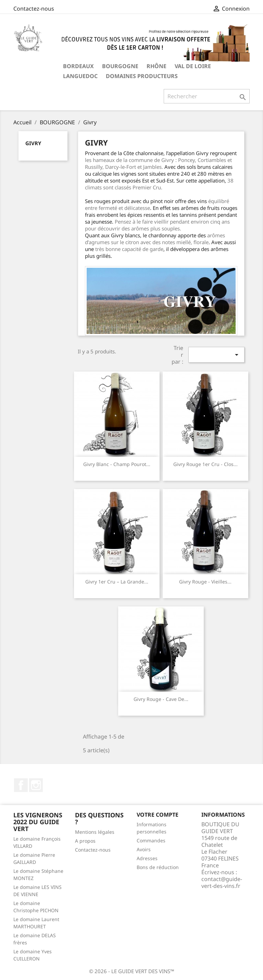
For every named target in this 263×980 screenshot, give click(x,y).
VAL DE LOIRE (193, 66)
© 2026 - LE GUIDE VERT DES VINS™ (132, 971)
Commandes (151, 840)
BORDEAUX (78, 66)
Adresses (147, 858)
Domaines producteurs (142, 76)
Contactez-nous (34, 9)
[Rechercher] (207, 96)
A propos (85, 841)
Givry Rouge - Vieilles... (205, 582)
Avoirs (144, 849)
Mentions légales (95, 832)
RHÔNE (156, 66)
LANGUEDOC (80, 76)
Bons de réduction (158, 867)
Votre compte (158, 815)
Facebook (21, 785)
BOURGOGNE (120, 66)
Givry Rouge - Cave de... (161, 699)
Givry (33, 143)
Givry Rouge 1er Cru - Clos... (205, 464)
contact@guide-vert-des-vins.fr (222, 882)
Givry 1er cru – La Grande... (117, 582)
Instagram (36, 785)
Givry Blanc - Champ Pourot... (117, 464)
